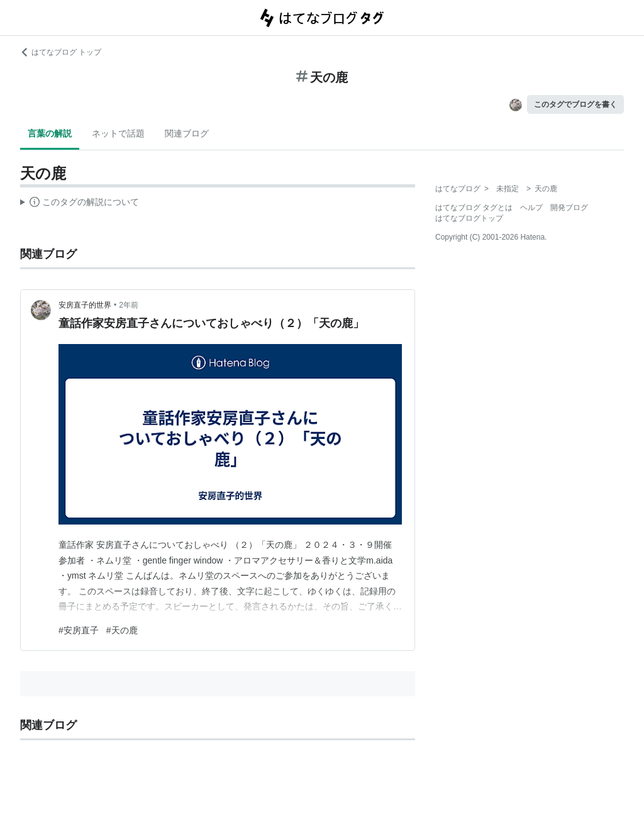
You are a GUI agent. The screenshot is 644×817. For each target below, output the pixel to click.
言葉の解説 (50, 133)
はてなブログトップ (469, 218)
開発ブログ (569, 208)
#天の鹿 (122, 630)
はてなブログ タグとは (474, 208)
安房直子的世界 (85, 305)
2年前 (129, 305)
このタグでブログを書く (575, 104)
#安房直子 (79, 630)
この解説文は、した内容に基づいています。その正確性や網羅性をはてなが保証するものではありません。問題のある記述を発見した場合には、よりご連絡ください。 (80, 204)
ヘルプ (531, 208)
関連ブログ (187, 133)
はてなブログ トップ (61, 52)
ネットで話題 (118, 133)
